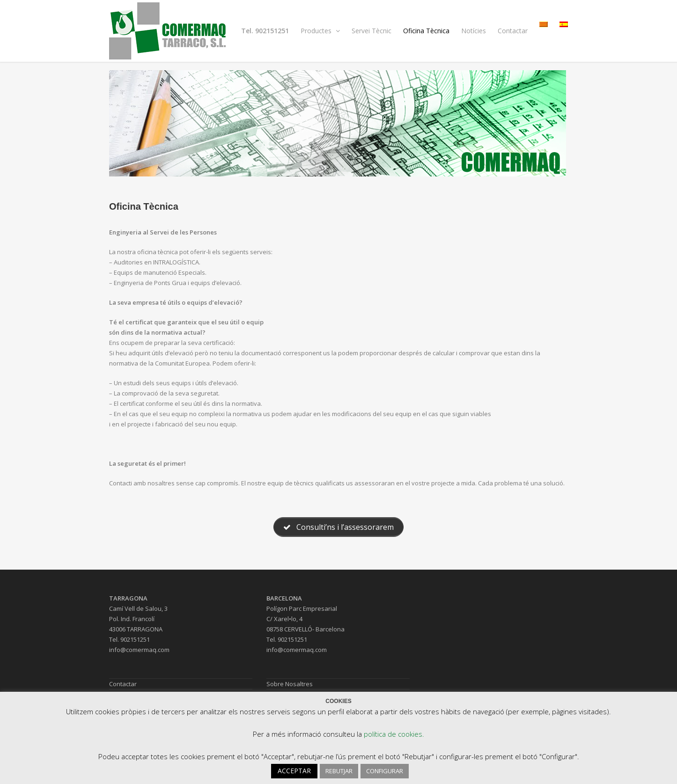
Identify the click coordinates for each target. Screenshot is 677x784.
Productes (320, 31)
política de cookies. (394, 734)
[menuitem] (544, 24)
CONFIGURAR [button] (385, 771)
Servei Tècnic (372, 31)
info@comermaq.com (139, 650)
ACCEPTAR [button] (294, 771)
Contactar (513, 31)
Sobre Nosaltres (290, 684)
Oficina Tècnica (426, 31)
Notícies (474, 31)
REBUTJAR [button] (339, 771)
